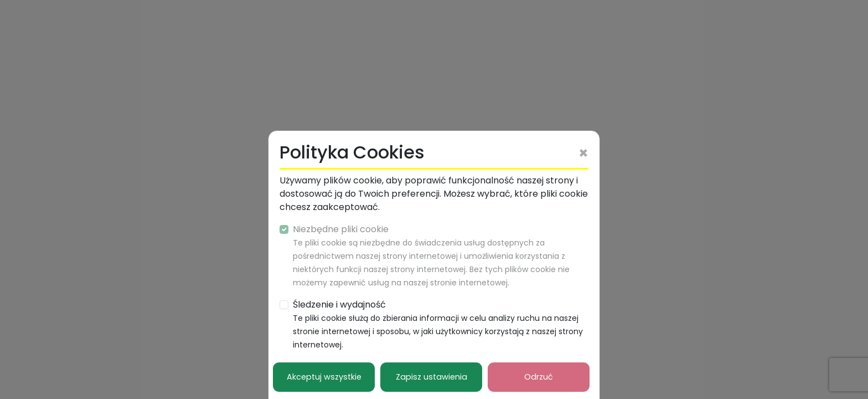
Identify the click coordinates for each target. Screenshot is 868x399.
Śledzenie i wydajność (438, 324)
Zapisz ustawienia (432, 377)
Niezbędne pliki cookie (431, 255)
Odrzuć (539, 377)
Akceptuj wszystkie (324, 377)
